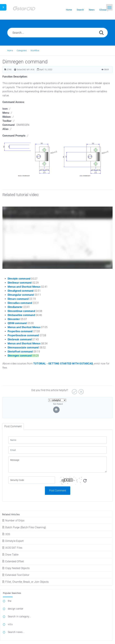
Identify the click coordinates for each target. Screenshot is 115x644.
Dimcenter (14, 319)
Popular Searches (12, 593)
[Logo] (28, 10)
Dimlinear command (20, 283)
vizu (10, 624)
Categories (22, 51)
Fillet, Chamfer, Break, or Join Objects (25, 582)
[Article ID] (5, 69)
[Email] (57, 450)
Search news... (16, 632)
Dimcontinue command (21, 311)
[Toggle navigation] (109, 7)
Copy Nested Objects (16, 568)
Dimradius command (20, 303)
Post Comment (58, 491)
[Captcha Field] (32, 480)
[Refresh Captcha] (85, 481)
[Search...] (57, 33)
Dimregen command (20, 356)
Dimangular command (21, 295)
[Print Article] (56, 410)
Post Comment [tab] (13, 426)
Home (10, 51)
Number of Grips (13, 521)
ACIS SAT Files (12, 548)
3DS (6, 534)
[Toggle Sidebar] (3, 7)
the (10, 601)
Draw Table (10, 555)
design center (16, 609)
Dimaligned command (21, 291)
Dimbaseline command (21, 315)
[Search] (101, 33)
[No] (81, 391)
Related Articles (11, 514)
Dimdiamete (15, 307)
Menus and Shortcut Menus (24, 287)
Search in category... (19, 617)
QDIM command (17, 323)
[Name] (57, 440)
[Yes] (74, 391)
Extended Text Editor (16, 575)
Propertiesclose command (23, 335)
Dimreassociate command (23, 348)
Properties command (20, 331)
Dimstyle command (19, 279)
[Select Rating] (57, 400)
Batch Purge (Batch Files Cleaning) (24, 527)
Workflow (35, 51)
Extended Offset (13, 561)
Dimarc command (18, 299)
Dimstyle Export (13, 541)
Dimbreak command (20, 339)
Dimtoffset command (20, 352)
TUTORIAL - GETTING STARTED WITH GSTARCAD (63, 364)
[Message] (57, 465)
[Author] (15, 69)
